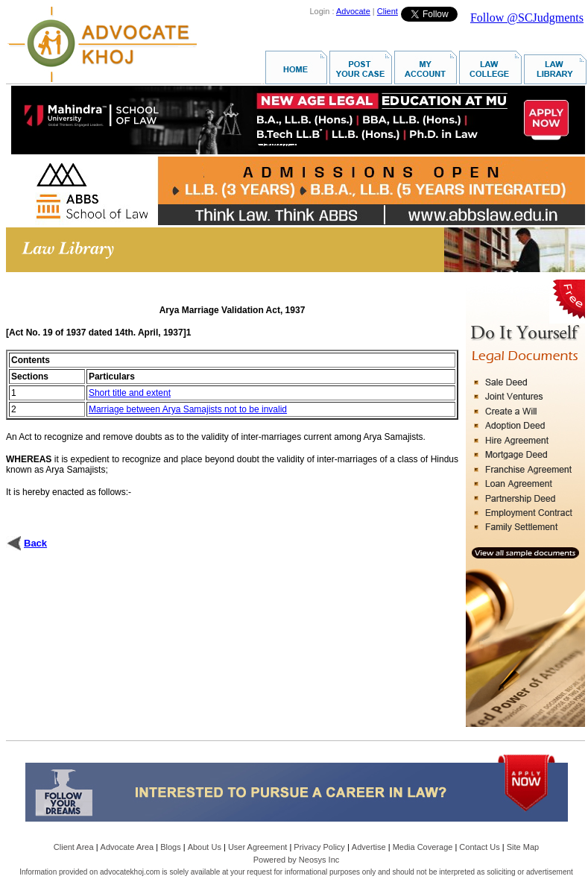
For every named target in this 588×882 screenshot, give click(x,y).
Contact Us (479, 847)
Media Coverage (423, 847)
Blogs (171, 847)
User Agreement (257, 847)
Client (388, 11)
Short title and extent (130, 393)
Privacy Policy (319, 847)
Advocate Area (127, 847)
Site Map (523, 847)
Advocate (353, 11)
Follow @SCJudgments (527, 18)
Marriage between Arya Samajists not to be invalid (188, 409)
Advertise (369, 847)
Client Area (74, 847)
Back (35, 543)
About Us (205, 847)
